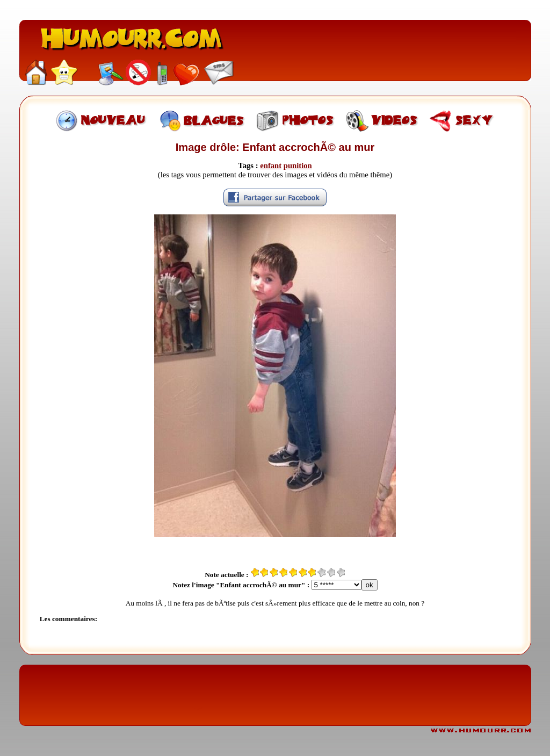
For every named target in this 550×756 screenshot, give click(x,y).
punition (298, 165)
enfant (271, 165)
